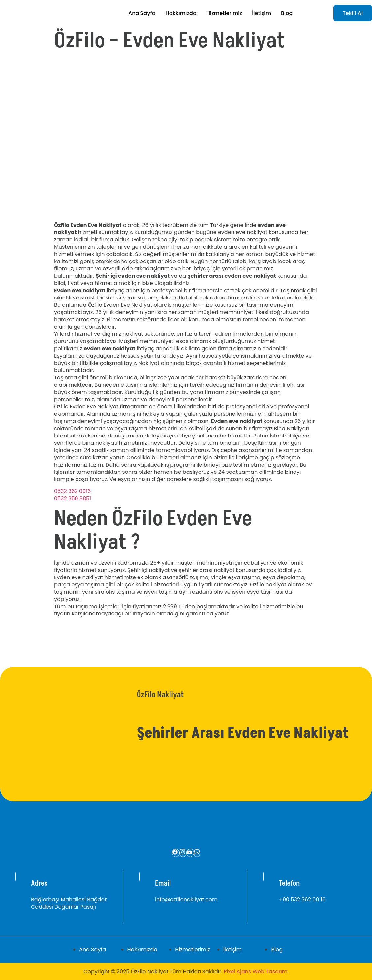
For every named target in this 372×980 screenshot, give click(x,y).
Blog (287, 13)
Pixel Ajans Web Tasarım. (256, 972)
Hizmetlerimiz (224, 13)
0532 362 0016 (72, 491)
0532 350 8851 (73, 498)
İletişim (262, 13)
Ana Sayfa (142, 13)
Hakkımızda (181, 13)
